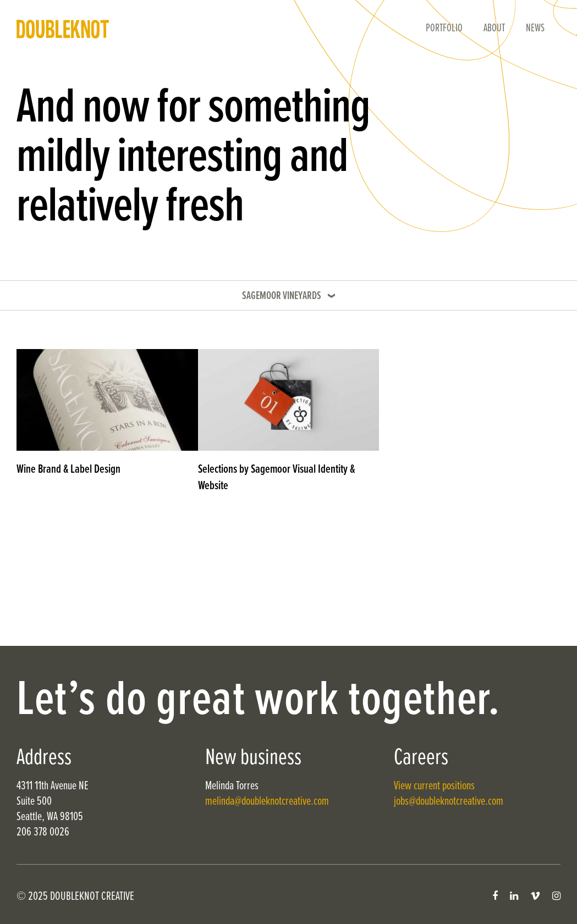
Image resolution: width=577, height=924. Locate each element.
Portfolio (444, 29)
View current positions (434, 786)
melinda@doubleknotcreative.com (267, 802)
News (535, 29)
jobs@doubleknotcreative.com (449, 802)
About (494, 29)
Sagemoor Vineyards (282, 296)
